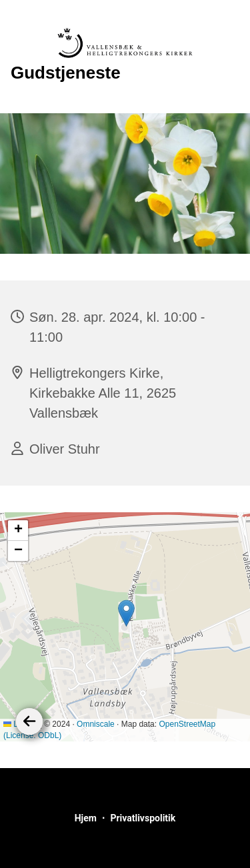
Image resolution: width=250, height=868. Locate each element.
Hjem (86, 818)
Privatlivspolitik (143, 818)
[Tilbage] (29, 721)
